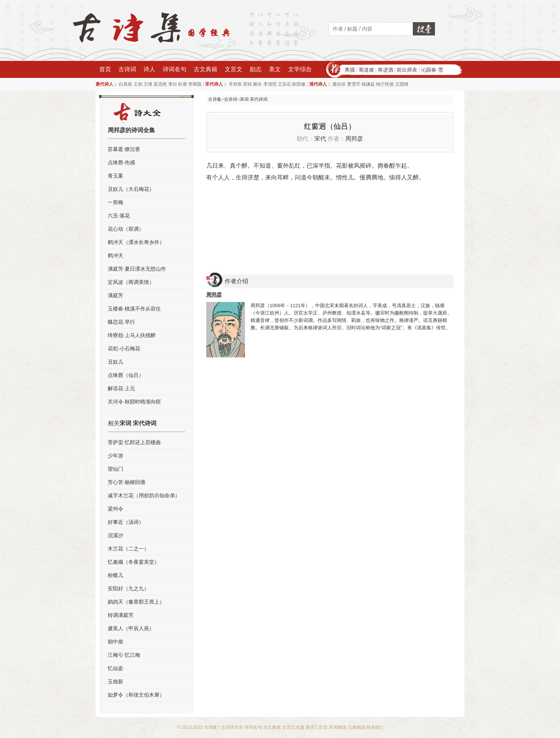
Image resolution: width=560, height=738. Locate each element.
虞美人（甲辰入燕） (131, 628)
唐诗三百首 (317, 727)
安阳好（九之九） (128, 588)
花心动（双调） (126, 229)
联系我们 (375, 727)
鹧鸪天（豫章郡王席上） (136, 602)
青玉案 (115, 176)
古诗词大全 (232, 727)
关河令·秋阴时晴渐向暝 (134, 402)
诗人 (149, 69)
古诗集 (215, 99)
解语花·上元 (121, 388)
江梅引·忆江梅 (124, 655)
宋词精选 (338, 727)
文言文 (234, 69)
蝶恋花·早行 (121, 322)
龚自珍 (339, 84)
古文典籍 (205, 69)
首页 (105, 69)
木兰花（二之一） (128, 549)
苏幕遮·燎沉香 (124, 149)
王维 (148, 84)
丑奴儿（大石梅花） (131, 189)
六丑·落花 (119, 216)
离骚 (350, 70)
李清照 (270, 84)
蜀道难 (366, 70)
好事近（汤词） (126, 522)
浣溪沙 (115, 535)
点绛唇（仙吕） (126, 375)
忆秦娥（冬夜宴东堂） (134, 562)
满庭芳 (115, 295)
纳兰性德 (385, 84)
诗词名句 (174, 69)
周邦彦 (354, 139)
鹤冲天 (115, 255)
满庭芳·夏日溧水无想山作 (137, 269)
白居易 (125, 84)
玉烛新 (115, 682)
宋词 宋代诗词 (254, 99)
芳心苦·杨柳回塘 (127, 482)
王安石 (284, 84)
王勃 (138, 84)
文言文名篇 (293, 727)
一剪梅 (115, 202)
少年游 (115, 456)
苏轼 (248, 84)
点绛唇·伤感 (121, 162)
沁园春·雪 (432, 70)
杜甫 (183, 84)
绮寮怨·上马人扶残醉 (132, 335)
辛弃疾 (235, 84)
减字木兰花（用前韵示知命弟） (144, 495)
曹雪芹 (354, 84)
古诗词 (127, 69)
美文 (275, 69)
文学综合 (300, 69)
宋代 (320, 139)
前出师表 (407, 70)
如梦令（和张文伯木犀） (136, 695)
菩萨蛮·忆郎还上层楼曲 (134, 442)
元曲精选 (357, 727)
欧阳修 (299, 84)
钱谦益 (368, 84)
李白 (173, 84)
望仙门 (115, 469)
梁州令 (115, 509)
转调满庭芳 (121, 615)
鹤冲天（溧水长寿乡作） (136, 242)
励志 (256, 69)
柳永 (257, 84)
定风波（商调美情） (131, 282)
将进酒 (386, 70)
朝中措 (115, 642)
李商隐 (195, 84)
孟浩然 (160, 84)
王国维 (402, 84)
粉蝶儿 (115, 575)
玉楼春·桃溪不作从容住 (134, 309)
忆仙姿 (115, 668)
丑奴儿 (115, 362)
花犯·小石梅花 (124, 349)
